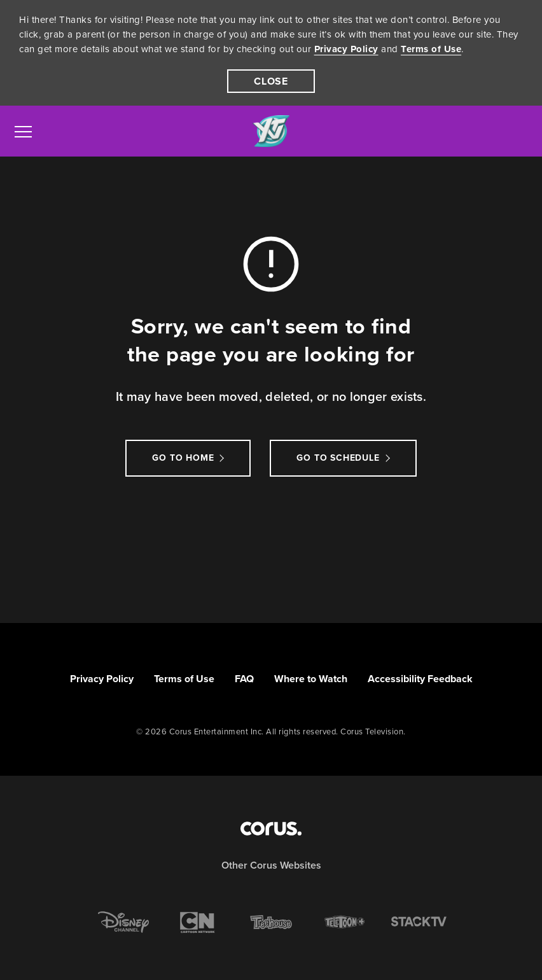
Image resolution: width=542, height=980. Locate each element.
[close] (271, 81)
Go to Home (183, 458)
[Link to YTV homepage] (271, 131)
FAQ (244, 679)
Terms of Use (431, 49)
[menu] (23, 131)
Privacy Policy (346, 49)
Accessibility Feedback (420, 679)
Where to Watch (311, 679)
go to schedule (338, 458)
